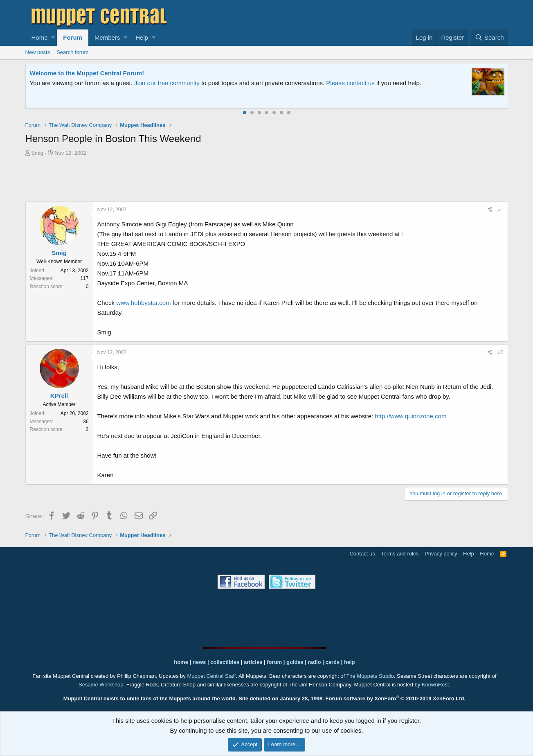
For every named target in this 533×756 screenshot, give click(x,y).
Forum (73, 37)
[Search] (490, 38)
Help (142, 37)
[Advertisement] (267, 180)
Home (40, 37)
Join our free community (167, 83)
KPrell (59, 396)
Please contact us (350, 83)
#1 (500, 210)
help (350, 662)
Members (107, 37)
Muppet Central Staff (211, 676)
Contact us (362, 554)
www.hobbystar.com (143, 303)
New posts (38, 52)
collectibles (225, 662)
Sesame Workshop (101, 685)
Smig (37, 153)
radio (315, 662)
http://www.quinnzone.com (410, 416)
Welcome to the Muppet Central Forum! (87, 73)
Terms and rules (400, 554)
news (199, 662)
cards (332, 662)
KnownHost (435, 685)
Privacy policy (441, 554)
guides (295, 662)
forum (274, 662)
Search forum (72, 52)
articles (254, 662)
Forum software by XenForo (396, 698)
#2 (500, 352)
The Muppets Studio (370, 676)
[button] (53, 38)
